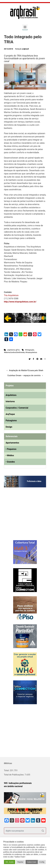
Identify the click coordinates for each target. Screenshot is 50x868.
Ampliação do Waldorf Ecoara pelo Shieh (26, 370)
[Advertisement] (20, 516)
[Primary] (25, 27)
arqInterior (11, 350)
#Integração (30, 350)
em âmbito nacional (13, 786)
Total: (7, 770)
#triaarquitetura (31, 352)
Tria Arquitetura (11, 295)
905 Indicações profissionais (18, 783)
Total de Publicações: (14, 775)
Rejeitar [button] (20, 862)
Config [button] (42, 862)
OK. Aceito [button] (10, 862)
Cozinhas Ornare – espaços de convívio (24, 376)
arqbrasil (25, 49)
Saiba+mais (32, 862)
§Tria (18, 350)
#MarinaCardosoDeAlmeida (14, 352)
